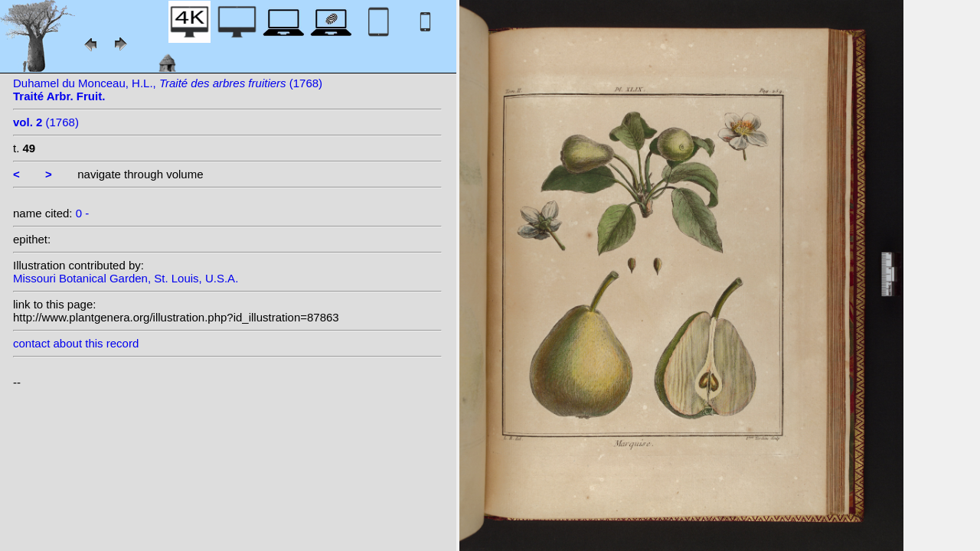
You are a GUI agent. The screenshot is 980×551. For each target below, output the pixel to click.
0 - (83, 213)
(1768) (46, 122)
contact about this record (76, 343)
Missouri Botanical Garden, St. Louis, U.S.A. (126, 278)
